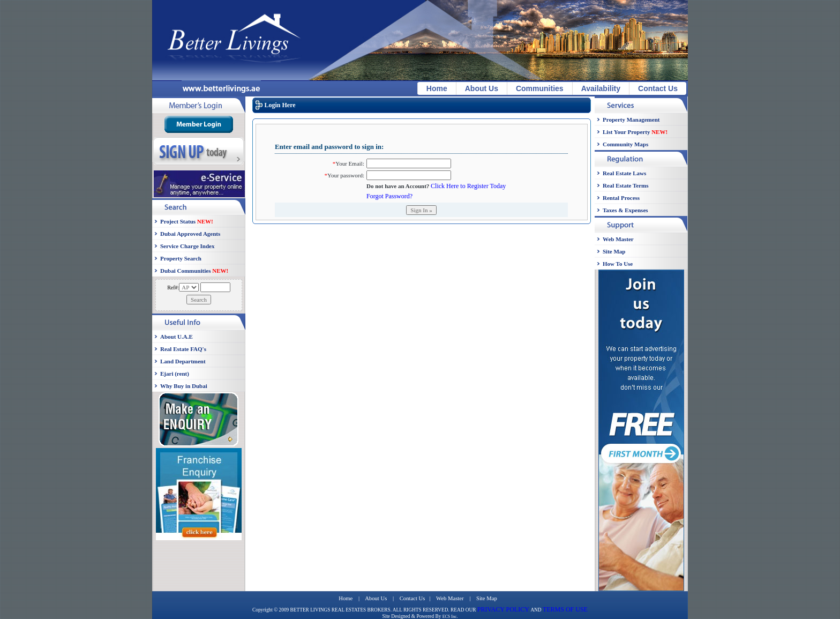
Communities (540, 88)
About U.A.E (177, 337)
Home (437, 88)
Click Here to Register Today (468, 186)
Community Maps (625, 144)
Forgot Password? (389, 196)
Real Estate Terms (626, 185)
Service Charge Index (187, 246)
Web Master (618, 239)
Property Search (181, 258)
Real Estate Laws (624, 173)
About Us (482, 88)
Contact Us (658, 88)
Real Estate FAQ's (183, 349)
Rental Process (621, 198)
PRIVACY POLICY (504, 609)
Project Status (187, 221)
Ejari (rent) (175, 374)
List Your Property (635, 132)
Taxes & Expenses (625, 210)
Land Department (183, 361)
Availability (601, 88)
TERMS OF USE (565, 609)
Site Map (614, 251)
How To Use (618, 264)
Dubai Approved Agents (190, 234)
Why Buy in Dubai (184, 386)
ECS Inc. (450, 617)
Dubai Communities (194, 271)
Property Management (631, 120)
